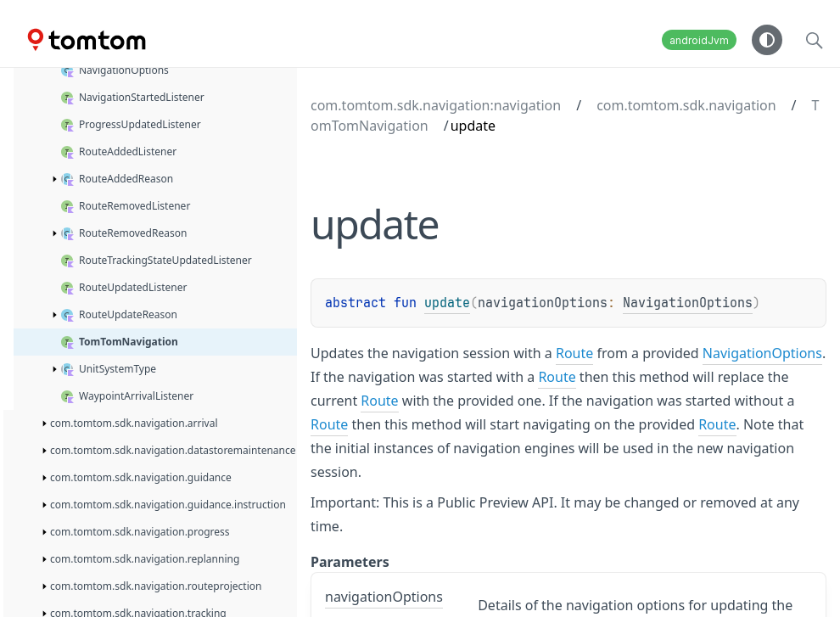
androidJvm (699, 40)
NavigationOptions (688, 303)
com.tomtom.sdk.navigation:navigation (436, 105)
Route (574, 353)
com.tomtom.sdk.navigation (686, 105)
